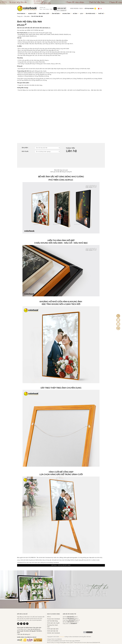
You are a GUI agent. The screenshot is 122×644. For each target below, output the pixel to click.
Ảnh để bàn (56, 13)
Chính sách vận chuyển (53, 623)
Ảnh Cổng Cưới (45, 13)
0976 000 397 (62, 8)
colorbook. (62, 637)
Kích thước (25, 151)
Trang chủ (20, 16)
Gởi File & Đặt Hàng (52, 621)
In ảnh (76, 13)
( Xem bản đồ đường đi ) (34, 629)
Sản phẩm (27, 16)
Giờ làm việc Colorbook (53, 633)
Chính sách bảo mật (53, 631)
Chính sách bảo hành (53, 629)
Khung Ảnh (67, 13)
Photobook (22, 13)
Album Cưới (33, 13)
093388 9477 (64, 11)
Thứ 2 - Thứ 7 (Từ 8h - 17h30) (46, 9)
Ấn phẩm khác (91, 13)
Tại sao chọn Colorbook (53, 619)
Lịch (82, 13)
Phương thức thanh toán (52, 626)
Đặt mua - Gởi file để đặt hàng (61, 565)
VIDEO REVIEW (74, 8)
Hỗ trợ (49, 617)
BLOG (82, 8)
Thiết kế (102, 13)
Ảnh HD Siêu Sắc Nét (37, 16)
